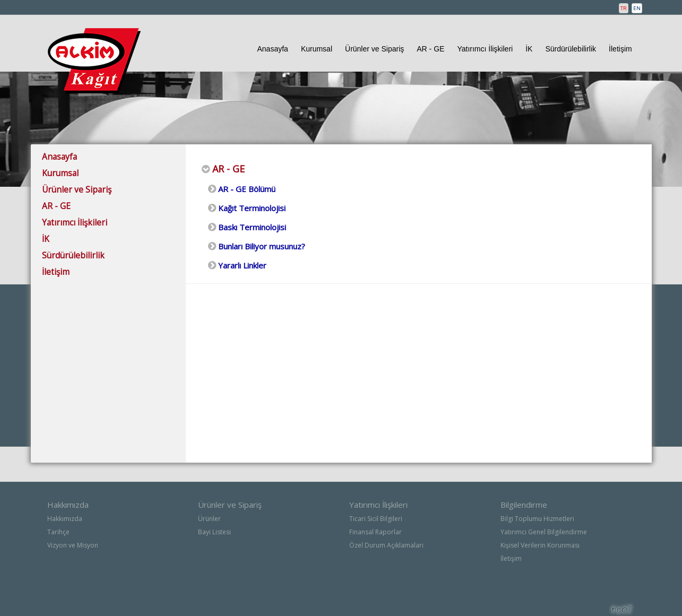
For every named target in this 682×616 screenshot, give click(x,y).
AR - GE (430, 49)
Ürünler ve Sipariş (374, 49)
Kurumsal (317, 49)
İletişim (620, 49)
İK (529, 49)
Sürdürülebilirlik (571, 49)
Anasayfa (273, 49)
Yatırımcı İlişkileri (485, 49)
